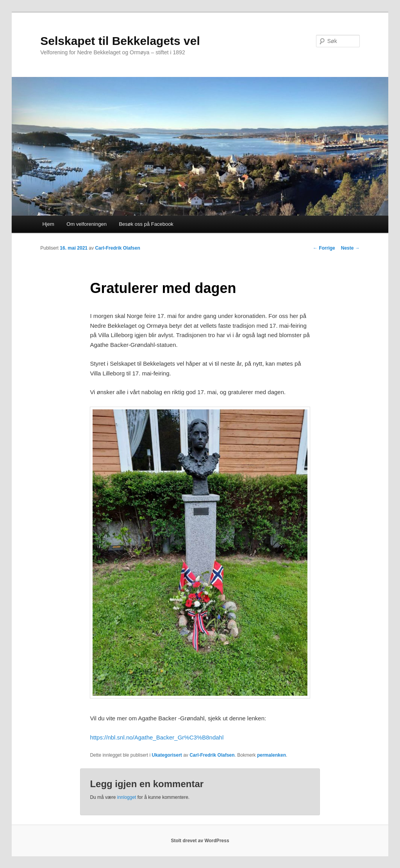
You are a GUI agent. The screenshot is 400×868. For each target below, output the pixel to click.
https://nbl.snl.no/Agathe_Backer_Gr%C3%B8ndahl (157, 737)
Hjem (48, 224)
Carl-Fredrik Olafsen (117, 248)
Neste (350, 248)
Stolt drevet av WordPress (200, 841)
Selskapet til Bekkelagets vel (120, 41)
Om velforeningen (87, 224)
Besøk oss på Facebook (146, 224)
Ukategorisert (167, 755)
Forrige (324, 248)
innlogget (127, 797)
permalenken (271, 755)
